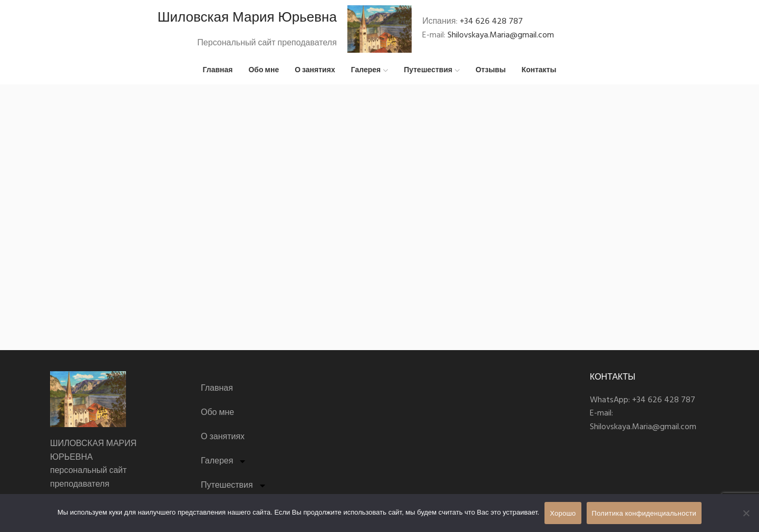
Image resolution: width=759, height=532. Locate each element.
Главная (217, 389)
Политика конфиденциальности (644, 513)
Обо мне (217, 413)
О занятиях (223, 438)
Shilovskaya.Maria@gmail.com (501, 35)
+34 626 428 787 (491, 22)
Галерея (224, 462)
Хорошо (563, 513)
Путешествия (234, 486)
